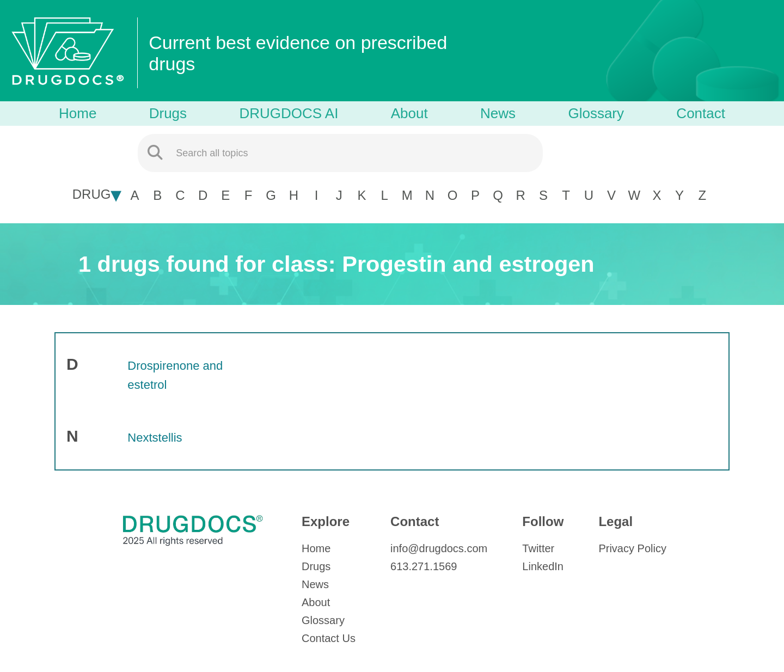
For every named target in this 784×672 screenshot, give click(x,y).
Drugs (168, 113)
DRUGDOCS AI (289, 113)
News (498, 113)
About (409, 113)
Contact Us (329, 638)
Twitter (538, 548)
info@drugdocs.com (439, 548)
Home (78, 113)
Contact (701, 113)
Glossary (596, 113)
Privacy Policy (632, 548)
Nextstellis (155, 438)
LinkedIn (543, 566)
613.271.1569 (424, 566)
